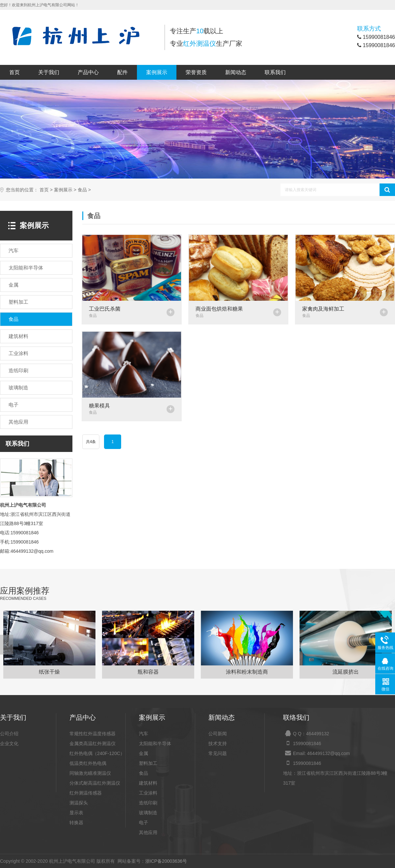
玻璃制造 (148, 813)
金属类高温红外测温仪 (92, 743)
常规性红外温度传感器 (92, 734)
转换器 (76, 823)
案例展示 (157, 72)
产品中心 (88, 72)
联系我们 (275, 72)
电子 (144, 823)
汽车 (144, 734)
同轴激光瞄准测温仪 (90, 773)
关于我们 (49, 72)
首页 (14, 72)
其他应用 (148, 832)
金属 (144, 753)
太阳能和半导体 (155, 743)
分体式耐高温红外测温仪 (95, 783)
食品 (82, 190)
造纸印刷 (148, 803)
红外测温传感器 (86, 793)
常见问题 (218, 753)
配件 (122, 72)
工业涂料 (148, 793)
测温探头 (79, 803)
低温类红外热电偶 (88, 763)
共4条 (91, 442)
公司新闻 (218, 734)
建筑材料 (148, 783)
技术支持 (218, 743)
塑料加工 (148, 763)
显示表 (76, 813)
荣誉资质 (196, 72)
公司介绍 (9, 734)
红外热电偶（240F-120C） (97, 753)
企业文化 (9, 743)
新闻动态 (236, 72)
